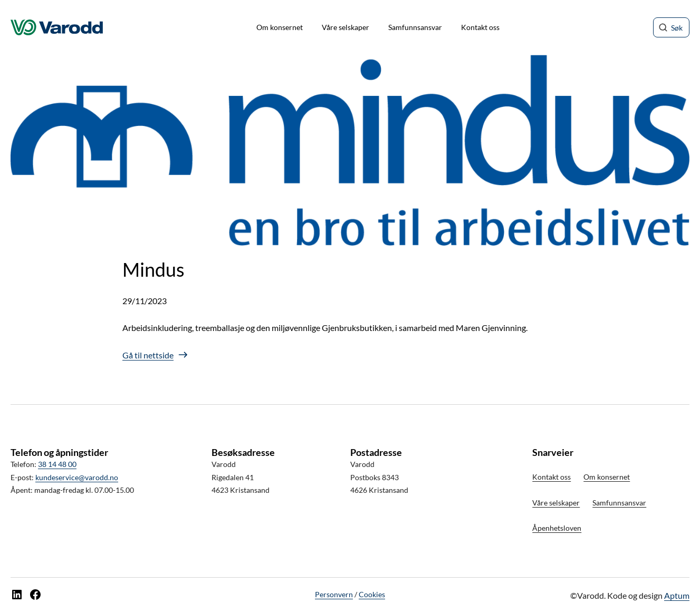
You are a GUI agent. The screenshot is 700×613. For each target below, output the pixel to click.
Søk (677, 28)
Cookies (372, 594)
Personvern (334, 594)
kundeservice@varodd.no (77, 477)
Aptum (677, 595)
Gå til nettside (148, 355)
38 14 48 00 (57, 464)
